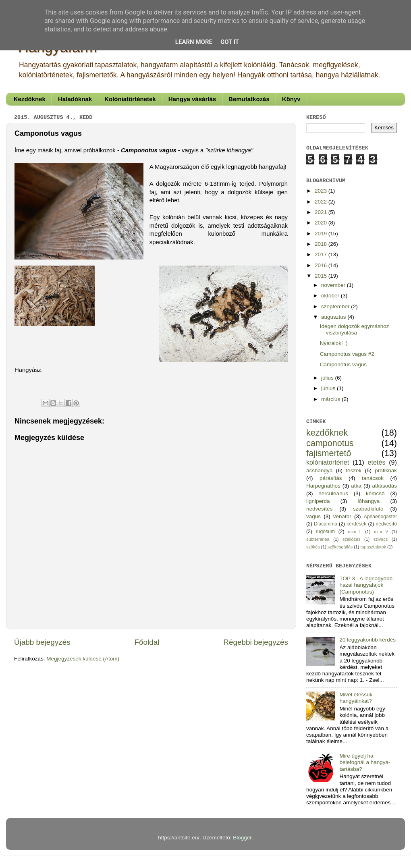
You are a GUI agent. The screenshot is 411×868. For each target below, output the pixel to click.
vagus (313, 516)
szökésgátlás (340, 547)
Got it (230, 42)
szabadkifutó (368, 509)
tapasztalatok (373, 547)
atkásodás (384, 486)
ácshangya (319, 470)
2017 (322, 254)
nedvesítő (386, 524)
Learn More (194, 42)
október (331, 296)
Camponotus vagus (343, 364)
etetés (376, 462)
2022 (322, 202)
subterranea (318, 539)
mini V (381, 532)
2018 (322, 244)
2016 (322, 265)
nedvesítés (319, 509)
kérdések (356, 524)
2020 (322, 223)
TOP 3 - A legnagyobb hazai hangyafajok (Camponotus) (366, 585)
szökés (313, 547)
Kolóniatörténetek (130, 99)
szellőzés (351, 539)
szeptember (336, 306)
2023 (322, 191)
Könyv (291, 99)
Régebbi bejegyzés (256, 642)
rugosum (325, 532)
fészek (354, 470)
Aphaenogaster (380, 517)
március (331, 399)
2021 (322, 212)
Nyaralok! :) (334, 343)
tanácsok (373, 478)
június (329, 388)
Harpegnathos (323, 486)
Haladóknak (75, 99)
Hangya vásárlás (192, 99)
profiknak (386, 470)
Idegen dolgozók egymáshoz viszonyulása (355, 329)
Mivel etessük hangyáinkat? (356, 698)
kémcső (375, 493)
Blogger (242, 838)
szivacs (381, 539)
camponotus (330, 443)
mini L (355, 532)
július (328, 378)
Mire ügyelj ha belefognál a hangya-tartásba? (365, 762)
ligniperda (318, 501)
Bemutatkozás (249, 99)
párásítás (331, 478)
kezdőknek (327, 433)
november (334, 285)
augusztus (334, 317)
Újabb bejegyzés (42, 642)
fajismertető (329, 453)
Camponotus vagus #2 (347, 354)
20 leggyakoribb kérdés (367, 640)
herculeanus (333, 493)
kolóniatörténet (328, 462)
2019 (322, 234)
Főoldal (147, 642)
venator (342, 516)
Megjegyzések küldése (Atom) (83, 659)
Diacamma (326, 524)
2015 (322, 276)
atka (356, 486)
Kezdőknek (30, 99)
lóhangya (368, 501)
